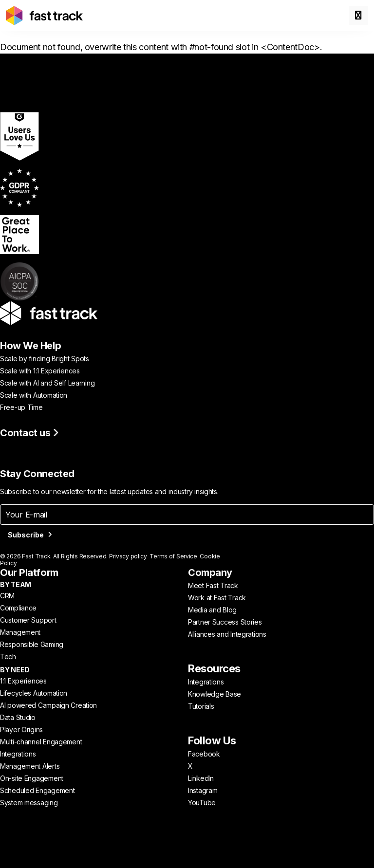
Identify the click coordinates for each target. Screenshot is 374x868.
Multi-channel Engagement (41, 742)
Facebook (204, 754)
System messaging (29, 803)
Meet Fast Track (213, 585)
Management (20, 632)
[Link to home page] (44, 16)
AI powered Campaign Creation (48, 705)
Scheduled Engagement (37, 790)
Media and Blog (212, 610)
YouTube (202, 803)
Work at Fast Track (217, 598)
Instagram (203, 790)
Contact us (29, 433)
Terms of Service (173, 556)
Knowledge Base (215, 694)
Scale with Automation (34, 395)
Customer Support (28, 620)
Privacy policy (128, 556)
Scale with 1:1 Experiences (40, 371)
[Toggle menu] (358, 16)
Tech (8, 656)
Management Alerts (30, 766)
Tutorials (201, 706)
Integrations (18, 754)
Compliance (18, 608)
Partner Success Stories (225, 622)
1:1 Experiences (23, 681)
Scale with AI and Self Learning (47, 383)
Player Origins (21, 729)
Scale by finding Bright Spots (45, 359)
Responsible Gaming (32, 644)
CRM (7, 596)
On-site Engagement (32, 778)
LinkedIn (201, 778)
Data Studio (18, 717)
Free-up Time (21, 407)
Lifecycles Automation (34, 693)
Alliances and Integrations (227, 634)
